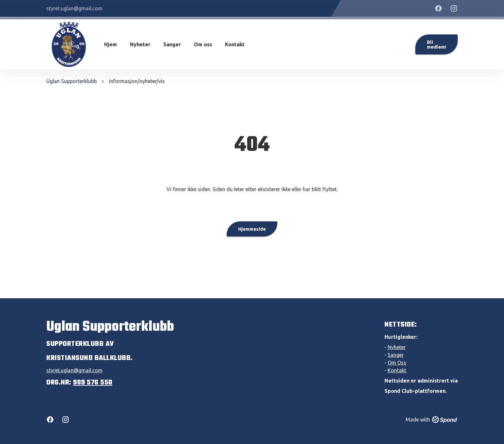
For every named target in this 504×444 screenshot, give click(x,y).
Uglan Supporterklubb (72, 81)
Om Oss (397, 363)
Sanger (172, 44)
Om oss (203, 44)
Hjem (111, 44)
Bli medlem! (437, 44)
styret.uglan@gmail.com (74, 370)
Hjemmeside (252, 229)
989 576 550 (93, 383)
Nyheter (140, 44)
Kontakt (235, 44)
